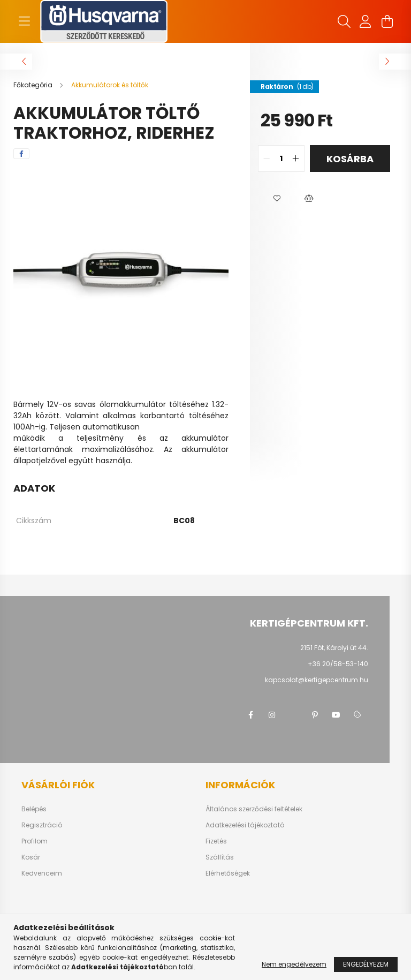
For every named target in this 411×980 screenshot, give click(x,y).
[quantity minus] (267, 159)
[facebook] (21, 154)
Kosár (31, 857)
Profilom (35, 841)
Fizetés (216, 841)
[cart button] (387, 21)
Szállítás (220, 857)
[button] (277, 199)
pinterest (315, 715)
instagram (272, 715)
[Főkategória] (34, 85)
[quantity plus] (296, 159)
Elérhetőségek (228, 873)
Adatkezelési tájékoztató (245, 825)
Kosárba (350, 159)
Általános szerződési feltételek (254, 809)
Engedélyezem (366, 964)
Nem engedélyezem (294, 964)
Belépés (34, 809)
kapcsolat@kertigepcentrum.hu (317, 680)
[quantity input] (281, 159)
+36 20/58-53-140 (338, 664)
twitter (293, 715)
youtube (336, 715)
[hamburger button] (24, 21)
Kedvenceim (42, 873)
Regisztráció (42, 825)
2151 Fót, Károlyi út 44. (334, 648)
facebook (250, 715)
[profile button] (366, 21)
